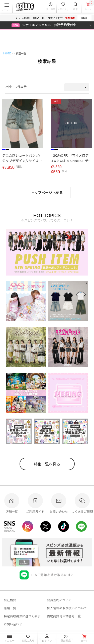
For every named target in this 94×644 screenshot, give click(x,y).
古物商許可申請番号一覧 (64, 616)
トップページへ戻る (47, 192)
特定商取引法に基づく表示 (22, 616)
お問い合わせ (13, 624)
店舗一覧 (10, 608)
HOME (7, 54)
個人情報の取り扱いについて (67, 608)
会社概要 (10, 600)
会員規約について (59, 600)
